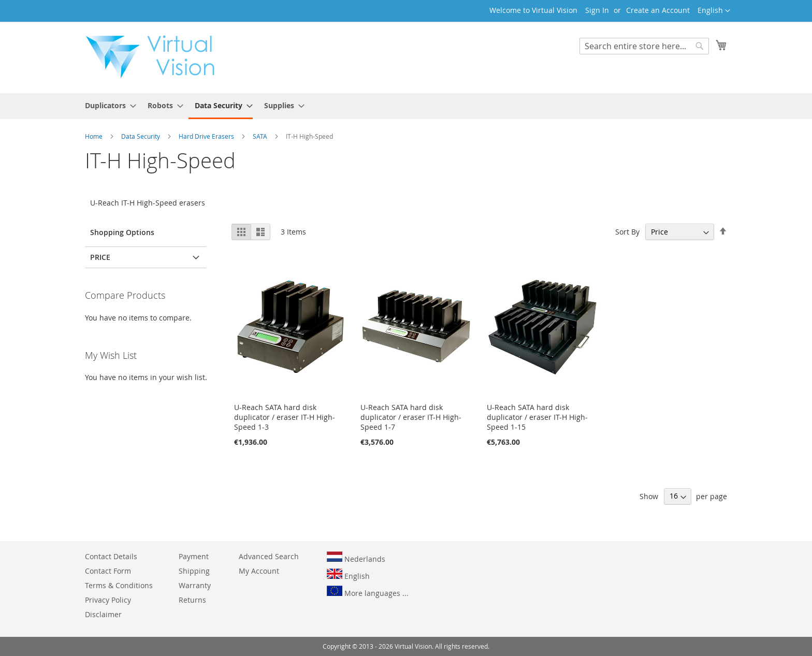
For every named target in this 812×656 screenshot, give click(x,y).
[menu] (406, 106)
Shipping (194, 571)
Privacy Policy (108, 600)
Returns (192, 600)
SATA (261, 136)
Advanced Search (269, 556)
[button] (714, 11)
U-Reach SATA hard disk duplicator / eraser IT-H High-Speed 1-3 (285, 417)
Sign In (597, 10)
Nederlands (356, 558)
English (348, 575)
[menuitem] (107, 105)
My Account (259, 571)
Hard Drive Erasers (207, 136)
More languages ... (368, 592)
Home (95, 136)
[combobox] (644, 46)
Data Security (141, 136)
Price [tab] (100, 257)
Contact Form (108, 571)
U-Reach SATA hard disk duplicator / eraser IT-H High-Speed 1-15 (537, 417)
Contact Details (111, 556)
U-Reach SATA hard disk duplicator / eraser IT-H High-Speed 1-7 (411, 417)
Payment (194, 556)
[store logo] (155, 57)
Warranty (195, 585)
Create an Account (658, 10)
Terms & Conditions (119, 585)
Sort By (627, 232)
